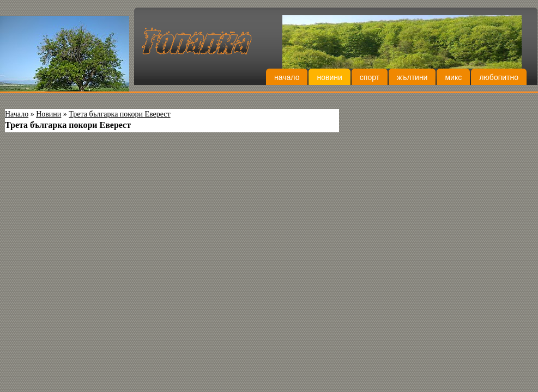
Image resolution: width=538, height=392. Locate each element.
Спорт (370, 77)
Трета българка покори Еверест (119, 114)
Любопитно (499, 77)
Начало (287, 77)
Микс (453, 77)
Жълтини (412, 77)
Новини (329, 77)
